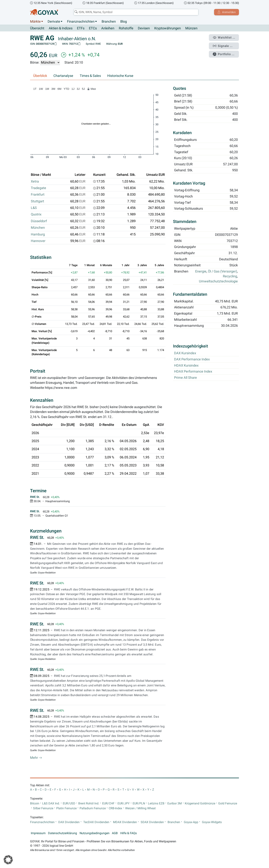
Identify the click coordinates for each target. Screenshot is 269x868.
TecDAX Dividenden (96, 822)
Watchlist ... (224, 38)
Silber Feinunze (43, 808)
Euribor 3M (175, 803)
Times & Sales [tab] (90, 76)
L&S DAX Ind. (51, 803)
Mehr (36, 758)
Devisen (144, 28)
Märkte (35, 22)
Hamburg (38, 234)
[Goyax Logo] (44, 12)
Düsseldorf (39, 221)
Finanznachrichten (81, 22)
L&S (34, 208)
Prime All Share (185, 378)
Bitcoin (35, 803)
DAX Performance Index (192, 359)
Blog (124, 22)
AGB (115, 833)
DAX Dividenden (69, 822)
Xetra (35, 181)
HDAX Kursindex (186, 365)
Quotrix (36, 215)
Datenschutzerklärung (62, 833)
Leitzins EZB (156, 803)
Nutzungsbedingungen (95, 833)
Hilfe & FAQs (129, 833)
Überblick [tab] (40, 76)
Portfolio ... (224, 53)
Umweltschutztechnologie (218, 281)
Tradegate (38, 188)
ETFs (81, 28)
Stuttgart (37, 201)
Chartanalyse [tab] (63, 76)
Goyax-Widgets (212, 822)
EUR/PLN (139, 803)
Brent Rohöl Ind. (89, 803)
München (38, 228)
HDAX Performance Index (193, 372)
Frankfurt (38, 195)
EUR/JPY (124, 803)
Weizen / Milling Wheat (140, 808)
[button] (8, 860)
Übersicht (37, 28)
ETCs (93, 28)
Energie (201, 272)
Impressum (38, 833)
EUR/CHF (108, 803)
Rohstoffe (126, 28)
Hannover (38, 241)
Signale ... (223, 45)
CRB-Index (115, 808)
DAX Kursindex (185, 353)
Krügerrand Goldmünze (200, 803)
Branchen (109, 22)
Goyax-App (191, 822)
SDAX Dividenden (152, 822)
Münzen (191, 28)
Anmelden (226, 12)
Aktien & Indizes (61, 28)
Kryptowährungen (168, 28)
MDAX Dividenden (125, 822)
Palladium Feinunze (93, 808)
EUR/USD (69, 803)
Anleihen (108, 28)
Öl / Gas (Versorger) (222, 272)
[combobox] (136, 12)
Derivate (54, 22)
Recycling (230, 276)
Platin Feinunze (66, 808)
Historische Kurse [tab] (120, 76)
